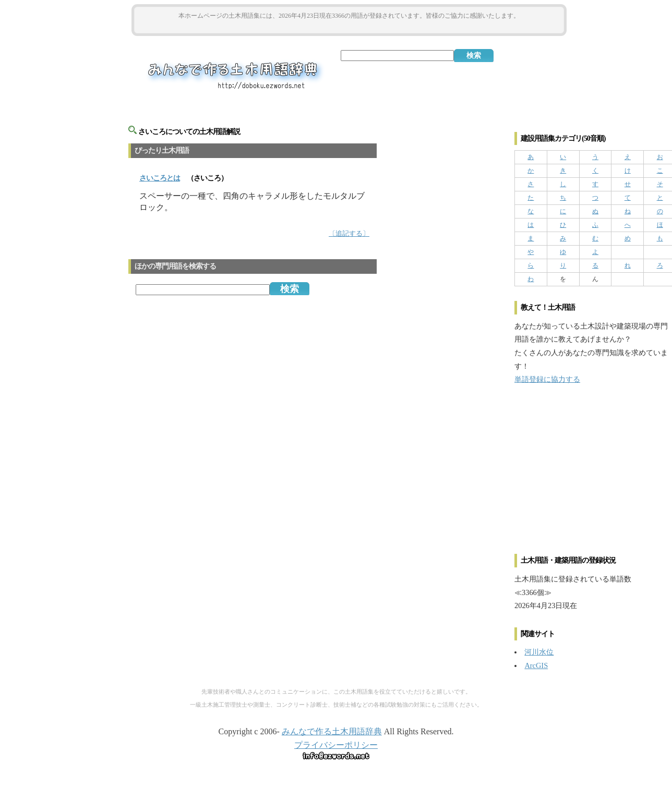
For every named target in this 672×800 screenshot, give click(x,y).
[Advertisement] (349, 27)
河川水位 (539, 652)
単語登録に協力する (547, 379)
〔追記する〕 (349, 234)
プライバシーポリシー (336, 745)
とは (160, 178)
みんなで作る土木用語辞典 (332, 731)
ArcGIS (536, 665)
